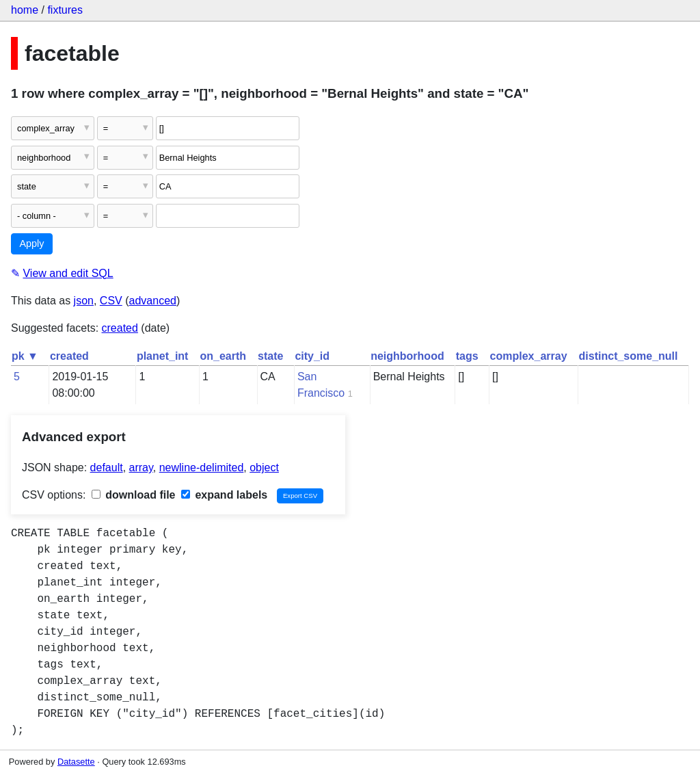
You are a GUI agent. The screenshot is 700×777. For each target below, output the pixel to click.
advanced (153, 301)
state (270, 356)
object (264, 467)
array (141, 467)
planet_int (163, 356)
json (84, 301)
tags (467, 356)
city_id (312, 356)
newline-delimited (202, 467)
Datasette (76, 762)
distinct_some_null (629, 356)
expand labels (224, 495)
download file (134, 495)
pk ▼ (25, 356)
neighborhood (407, 356)
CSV (111, 301)
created (120, 328)
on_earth (223, 356)
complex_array (529, 356)
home (25, 10)
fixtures (65, 10)
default (107, 467)
